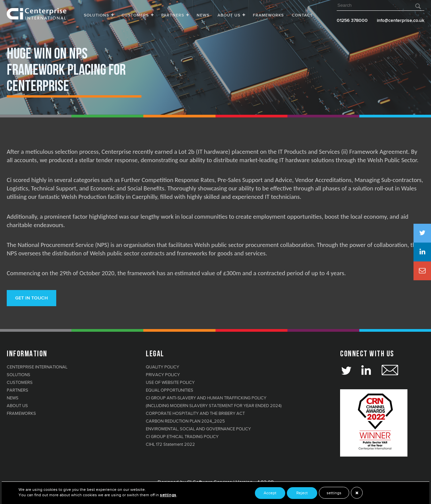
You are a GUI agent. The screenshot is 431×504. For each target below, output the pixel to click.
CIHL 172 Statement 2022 (170, 444)
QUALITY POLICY (162, 367)
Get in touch (31, 298)
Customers (135, 15)
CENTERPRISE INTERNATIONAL (37, 367)
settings (334, 493)
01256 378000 (352, 21)
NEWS (13, 398)
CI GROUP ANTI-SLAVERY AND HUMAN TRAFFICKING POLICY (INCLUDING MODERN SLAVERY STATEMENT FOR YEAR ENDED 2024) (214, 402)
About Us (229, 15)
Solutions (96, 15)
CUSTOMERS (20, 383)
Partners (173, 15)
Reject (302, 493)
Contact (302, 15)
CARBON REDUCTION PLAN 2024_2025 (185, 421)
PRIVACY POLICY (163, 375)
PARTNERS (18, 390)
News (203, 15)
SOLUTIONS (19, 375)
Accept (270, 493)
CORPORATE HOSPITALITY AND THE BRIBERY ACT (195, 413)
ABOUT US (17, 406)
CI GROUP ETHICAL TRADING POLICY (182, 437)
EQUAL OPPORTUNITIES (170, 390)
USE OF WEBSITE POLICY (170, 383)
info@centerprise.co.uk (401, 21)
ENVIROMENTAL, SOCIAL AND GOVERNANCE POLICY (198, 429)
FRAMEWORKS (268, 15)
